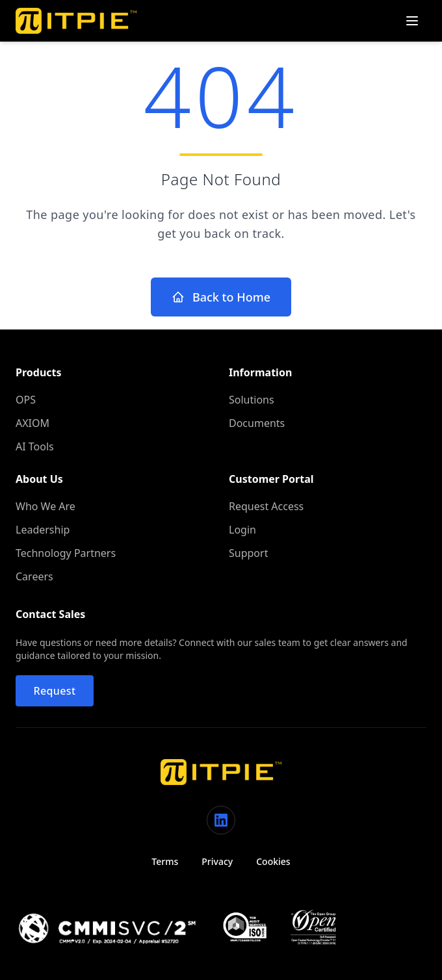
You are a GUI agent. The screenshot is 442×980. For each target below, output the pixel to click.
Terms (165, 861)
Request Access (266, 506)
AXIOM (32, 423)
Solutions (252, 400)
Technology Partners (66, 553)
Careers (34, 576)
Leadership (43, 530)
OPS (26, 400)
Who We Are (45, 506)
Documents (257, 423)
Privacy (217, 861)
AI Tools (35, 446)
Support (248, 553)
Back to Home (221, 297)
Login (242, 530)
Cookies (273, 861)
